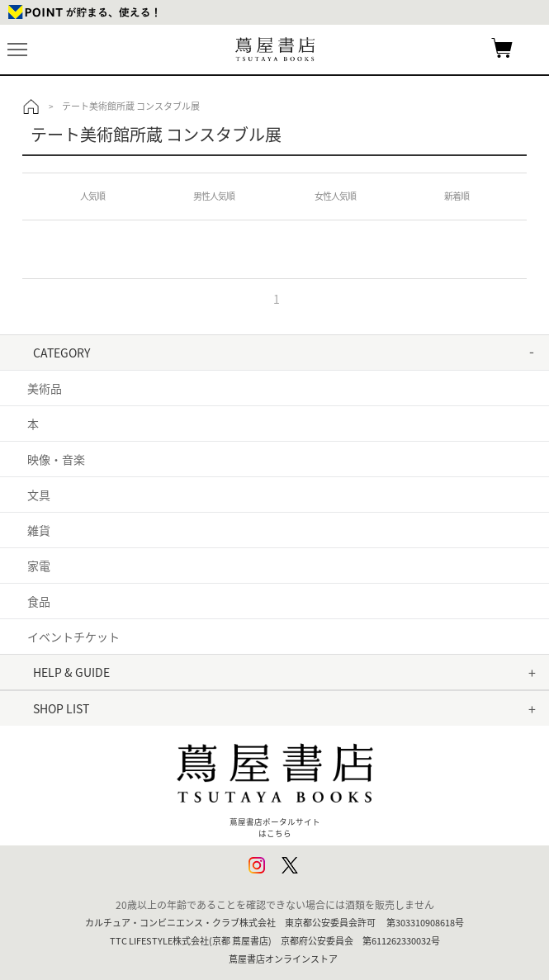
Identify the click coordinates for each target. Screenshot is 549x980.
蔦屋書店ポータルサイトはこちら (275, 784)
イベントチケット (73, 637)
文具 (39, 495)
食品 (39, 601)
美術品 (45, 388)
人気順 (92, 196)
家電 (39, 566)
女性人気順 (335, 196)
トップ (31, 107)
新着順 (457, 196)
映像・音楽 (56, 459)
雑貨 (39, 530)
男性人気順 (214, 196)
